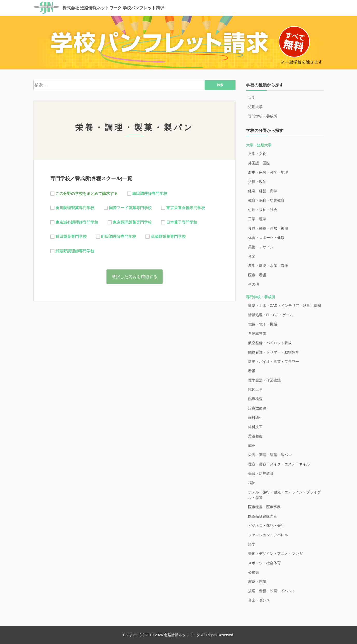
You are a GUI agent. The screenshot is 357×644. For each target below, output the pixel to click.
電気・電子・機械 (263, 324)
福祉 (252, 483)
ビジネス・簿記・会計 (266, 526)
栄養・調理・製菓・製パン (270, 455)
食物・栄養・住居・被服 (268, 228)
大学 (252, 97)
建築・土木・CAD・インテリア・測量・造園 (285, 306)
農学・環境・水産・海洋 (268, 266)
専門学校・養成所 (263, 116)
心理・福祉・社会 (263, 210)
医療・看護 (257, 275)
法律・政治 (257, 182)
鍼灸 (252, 445)
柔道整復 (255, 436)
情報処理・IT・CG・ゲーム (271, 315)
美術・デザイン (261, 247)
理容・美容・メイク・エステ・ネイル (279, 464)
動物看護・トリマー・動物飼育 (274, 352)
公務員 (254, 572)
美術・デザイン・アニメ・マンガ (275, 554)
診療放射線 (257, 408)
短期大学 (255, 107)
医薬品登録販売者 (263, 516)
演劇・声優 (257, 582)
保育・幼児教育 (261, 473)
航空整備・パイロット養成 (270, 343)
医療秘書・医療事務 (264, 507)
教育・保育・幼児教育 (266, 200)
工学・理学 (257, 219)
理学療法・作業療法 (264, 380)
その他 (254, 284)
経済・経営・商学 (263, 191)
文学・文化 (257, 154)
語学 (252, 544)
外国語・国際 (259, 163)
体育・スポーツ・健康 (266, 238)
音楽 (252, 256)
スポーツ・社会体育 (264, 563)
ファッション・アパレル (268, 535)
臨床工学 (255, 390)
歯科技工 (255, 427)
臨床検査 (255, 399)
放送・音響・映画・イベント (272, 591)
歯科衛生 (255, 417)
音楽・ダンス (259, 600)
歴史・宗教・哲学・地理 (268, 172)
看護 (252, 371)
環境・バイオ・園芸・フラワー (274, 362)
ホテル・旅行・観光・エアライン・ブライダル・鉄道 (284, 495)
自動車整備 (257, 334)
